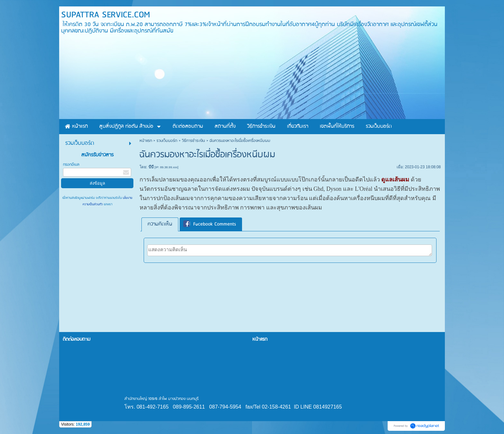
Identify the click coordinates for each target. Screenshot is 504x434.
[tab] (160, 224)
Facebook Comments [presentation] (210, 224)
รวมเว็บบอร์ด (167, 141)
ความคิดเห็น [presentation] (160, 224)
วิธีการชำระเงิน (194, 141)
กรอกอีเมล (71, 165)
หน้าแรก (146, 141)
